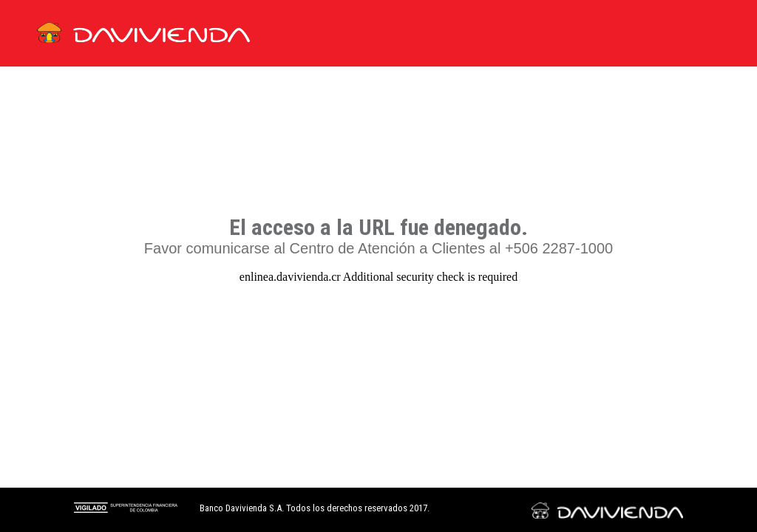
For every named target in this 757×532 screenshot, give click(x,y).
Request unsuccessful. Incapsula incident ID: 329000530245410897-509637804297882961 (378, 266)
